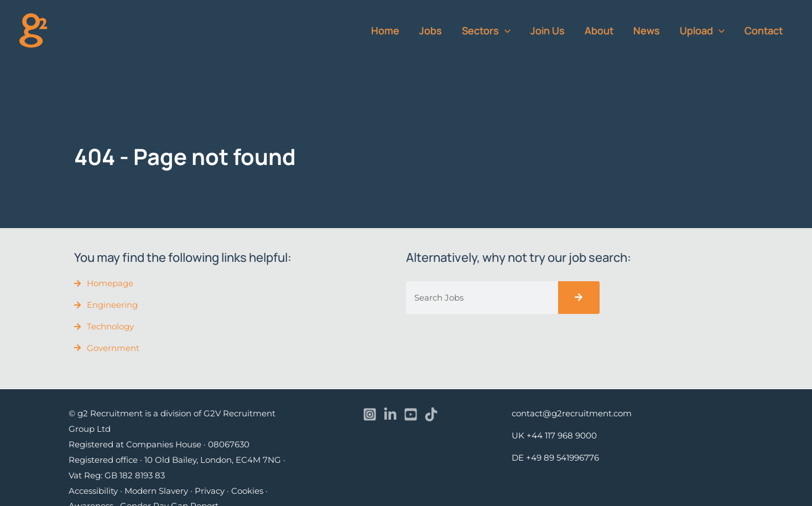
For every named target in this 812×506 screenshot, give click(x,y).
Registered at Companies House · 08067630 (159, 444)
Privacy (210, 491)
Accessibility (93, 491)
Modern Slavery (156, 491)
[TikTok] (431, 414)
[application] (505, 30)
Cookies (247, 491)
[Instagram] (370, 414)
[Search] (579, 298)
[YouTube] (411, 414)
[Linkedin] (390, 414)
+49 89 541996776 (563, 458)
